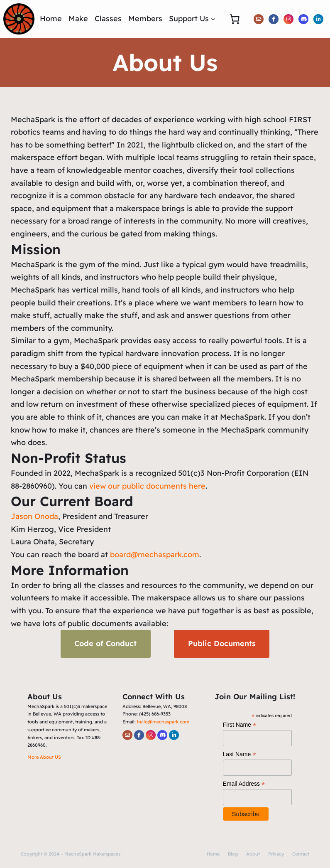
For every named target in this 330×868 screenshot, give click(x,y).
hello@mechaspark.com (163, 722)
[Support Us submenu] (213, 19)
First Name (240, 725)
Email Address (244, 784)
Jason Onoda (34, 516)
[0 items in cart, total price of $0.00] (234, 19)
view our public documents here (147, 486)
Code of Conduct (105, 643)
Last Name (240, 754)
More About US (44, 757)
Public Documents (222, 643)
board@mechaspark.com (155, 554)
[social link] (259, 19)
